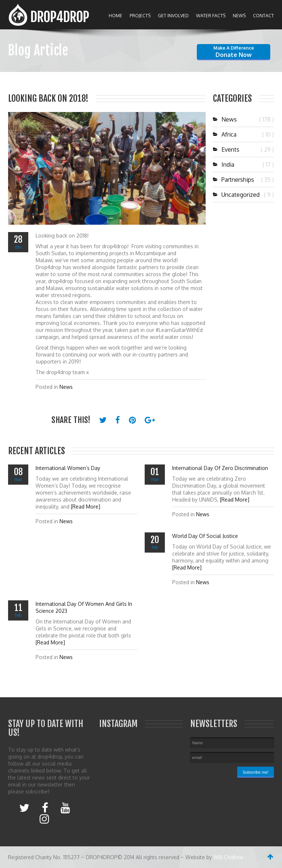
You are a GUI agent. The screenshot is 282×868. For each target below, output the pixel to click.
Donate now (234, 52)
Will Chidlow (228, 857)
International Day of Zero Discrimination (220, 468)
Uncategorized (236, 195)
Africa (225, 134)
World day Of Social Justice (205, 536)
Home (115, 16)
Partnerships (234, 180)
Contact (263, 16)
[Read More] (86, 507)
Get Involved (173, 16)
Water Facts (211, 16)
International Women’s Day (68, 468)
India (224, 164)
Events (226, 149)
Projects (140, 16)
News (239, 16)
